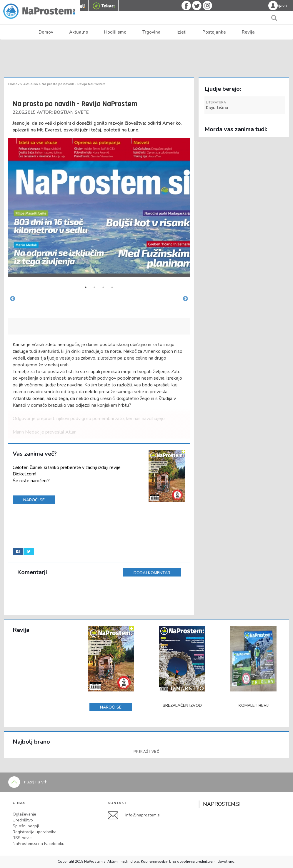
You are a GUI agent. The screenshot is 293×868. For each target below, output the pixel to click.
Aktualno (79, 32)
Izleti (182, 32)
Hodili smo (115, 32)
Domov (46, 32)
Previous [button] (13, 299)
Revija (248, 32)
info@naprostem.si (143, 815)
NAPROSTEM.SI (222, 804)
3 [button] (103, 287)
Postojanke (214, 32)
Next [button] (185, 299)
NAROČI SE (34, 500)
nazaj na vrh (28, 782)
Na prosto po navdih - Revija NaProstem (74, 84)
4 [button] (112, 287)
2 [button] (94, 287)
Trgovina (152, 32)
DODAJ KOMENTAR (152, 573)
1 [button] (86, 287)
